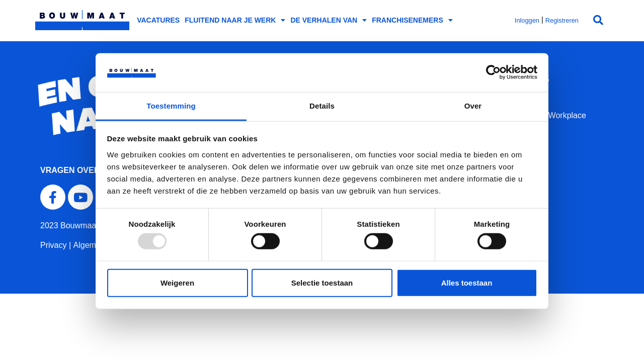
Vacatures (158, 20)
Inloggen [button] (527, 20)
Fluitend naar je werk (235, 20)
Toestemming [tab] (171, 106)
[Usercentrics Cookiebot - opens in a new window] (493, 72)
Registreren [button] (562, 20)
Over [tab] (473, 106)
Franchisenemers (412, 20)
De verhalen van (329, 20)
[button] (598, 20)
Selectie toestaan (322, 282)
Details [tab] (322, 106)
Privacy (53, 245)
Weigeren (177, 282)
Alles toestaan (467, 282)
